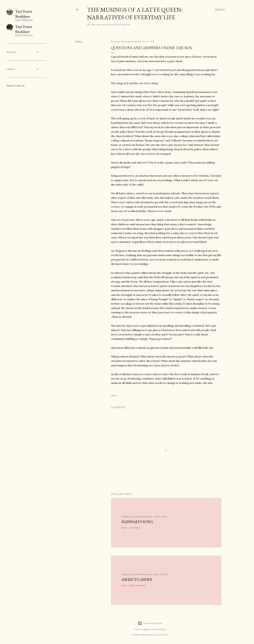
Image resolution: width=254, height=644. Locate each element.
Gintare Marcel (159, 629)
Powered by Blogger (150, 623)
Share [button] (79, 42)
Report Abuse (16, 86)
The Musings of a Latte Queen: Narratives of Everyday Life (135, 13)
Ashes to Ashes (137, 579)
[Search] (220, 10)
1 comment (135, 528)
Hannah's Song (137, 522)
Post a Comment (137, 585)
